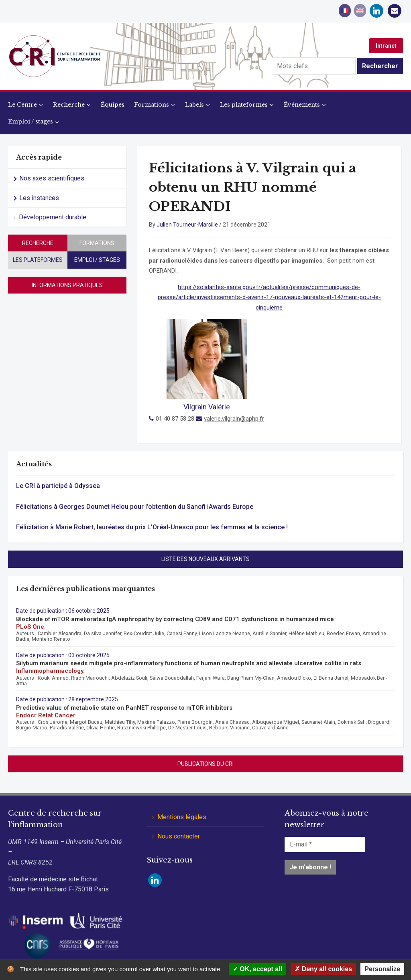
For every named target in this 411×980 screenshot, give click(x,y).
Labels (194, 105)
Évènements (302, 105)
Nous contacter (179, 836)
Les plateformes (244, 105)
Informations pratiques (67, 285)
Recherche (69, 105)
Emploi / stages (31, 121)
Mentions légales (182, 817)
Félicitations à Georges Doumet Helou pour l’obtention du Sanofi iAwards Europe (135, 507)
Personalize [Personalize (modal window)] (382, 969)
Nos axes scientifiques (52, 178)
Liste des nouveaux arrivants (205, 559)
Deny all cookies (323, 969)
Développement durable (53, 217)
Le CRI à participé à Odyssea (58, 486)
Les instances (39, 198)
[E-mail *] (325, 844)
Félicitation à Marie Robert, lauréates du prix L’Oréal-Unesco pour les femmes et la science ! (152, 527)
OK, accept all (257, 969)
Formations (152, 105)
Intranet (386, 46)
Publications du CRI (205, 764)
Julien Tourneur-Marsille (187, 225)
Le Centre (22, 105)
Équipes (113, 105)
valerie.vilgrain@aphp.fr (234, 419)
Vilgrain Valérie (207, 407)
